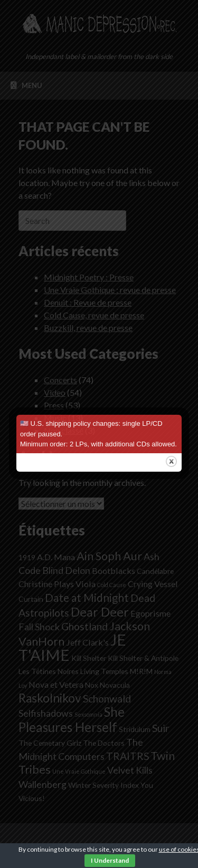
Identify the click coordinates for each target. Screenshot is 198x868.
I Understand (110, 860)
